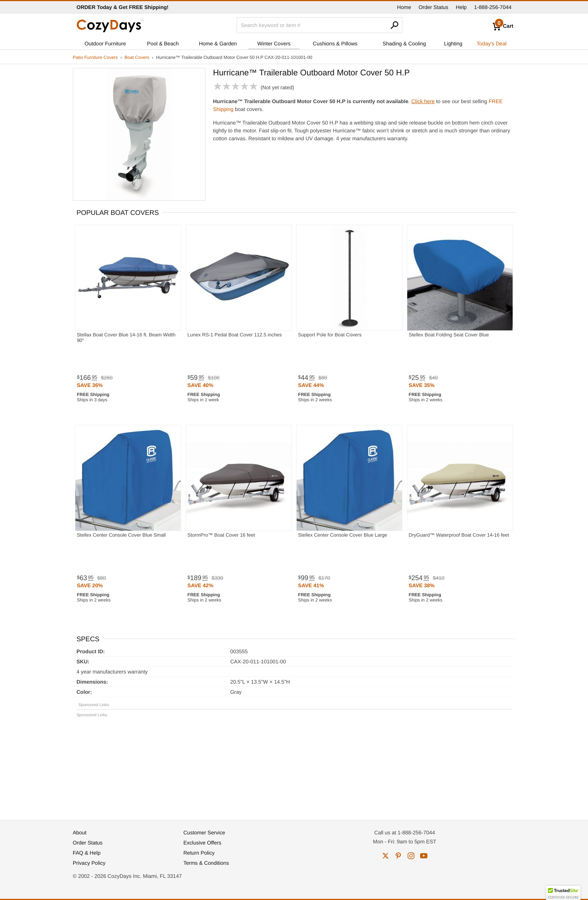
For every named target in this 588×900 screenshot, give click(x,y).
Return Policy (199, 853)
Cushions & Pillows (335, 43)
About (80, 832)
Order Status (433, 7)
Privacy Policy (89, 863)
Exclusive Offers (202, 843)
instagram (411, 856)
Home (404, 7)
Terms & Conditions (206, 863)
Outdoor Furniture (106, 43)
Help (461, 7)
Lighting (453, 43)
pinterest (398, 856)
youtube (424, 856)
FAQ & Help (87, 853)
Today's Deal (492, 43)
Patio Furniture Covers (95, 57)
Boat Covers (137, 57)
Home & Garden (218, 43)
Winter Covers (274, 43)
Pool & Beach (163, 43)
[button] (563, 893)
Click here (423, 101)
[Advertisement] (294, 765)
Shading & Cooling (404, 43)
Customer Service (204, 832)
